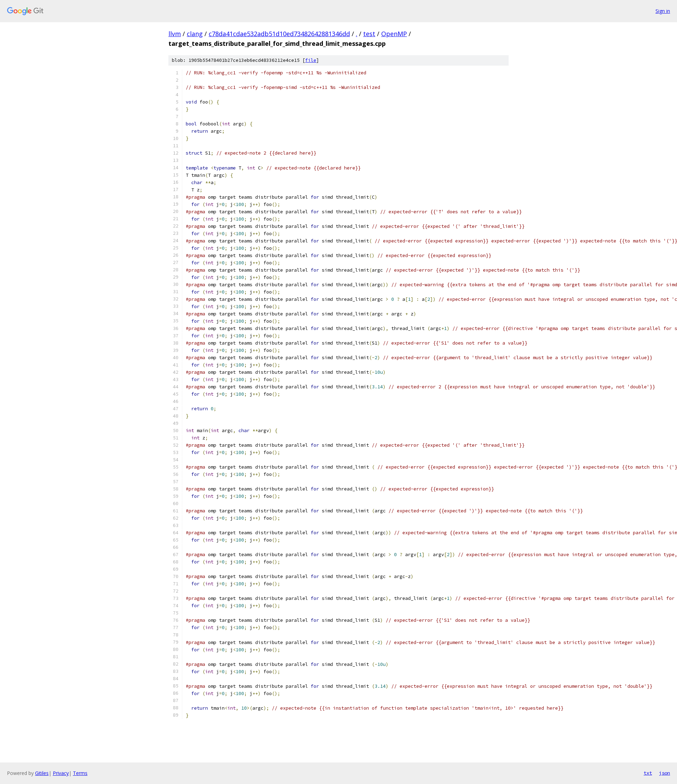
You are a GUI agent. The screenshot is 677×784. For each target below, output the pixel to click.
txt (648, 773)
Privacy (61, 773)
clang (195, 34)
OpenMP (394, 34)
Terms (80, 773)
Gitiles (42, 773)
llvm (175, 34)
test (369, 34)
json (665, 773)
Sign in (663, 11)
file (311, 60)
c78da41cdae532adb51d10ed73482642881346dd (279, 34)
